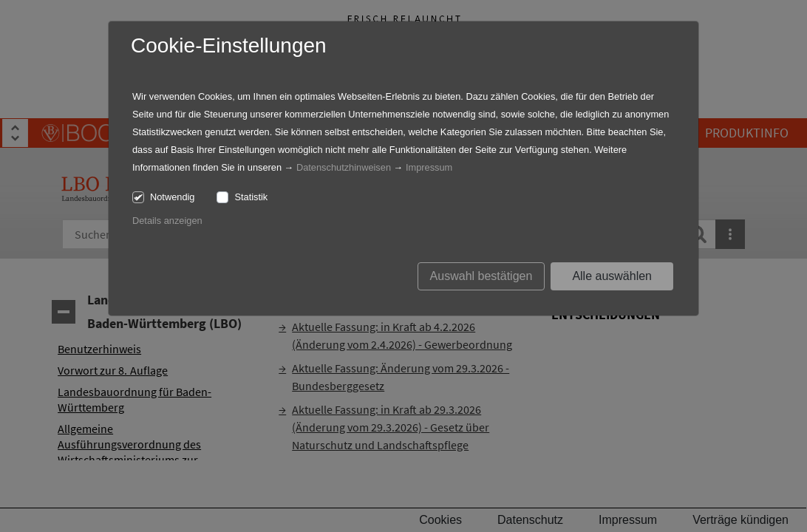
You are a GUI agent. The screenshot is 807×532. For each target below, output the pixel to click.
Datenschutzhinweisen (344, 167)
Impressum (429, 167)
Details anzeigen (167, 221)
